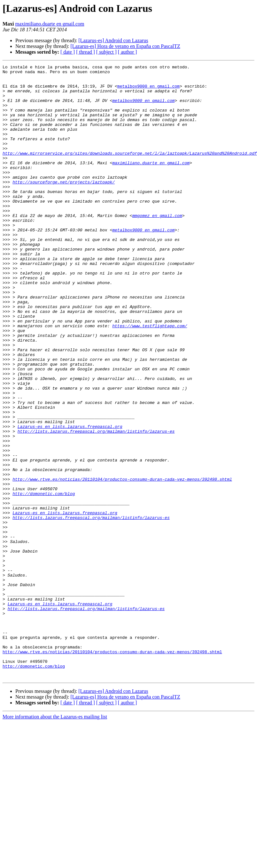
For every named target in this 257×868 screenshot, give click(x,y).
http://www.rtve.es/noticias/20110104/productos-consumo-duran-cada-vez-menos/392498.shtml (122, 562)
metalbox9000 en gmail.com (148, 91)
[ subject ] (106, 52)
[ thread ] (86, 52)
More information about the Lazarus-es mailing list (55, 839)
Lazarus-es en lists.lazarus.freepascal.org (70, 499)
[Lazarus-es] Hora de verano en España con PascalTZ (125, 46)
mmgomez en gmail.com (157, 246)
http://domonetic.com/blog (44, 580)
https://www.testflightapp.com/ (150, 378)
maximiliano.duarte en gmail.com (50, 24)
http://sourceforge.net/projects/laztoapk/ (64, 206)
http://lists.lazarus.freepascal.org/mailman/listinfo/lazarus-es (96, 505)
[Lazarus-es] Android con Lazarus (113, 40)
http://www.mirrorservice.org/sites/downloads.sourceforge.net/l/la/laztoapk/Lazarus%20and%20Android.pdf (130, 171)
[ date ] (68, 52)
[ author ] (128, 52)
